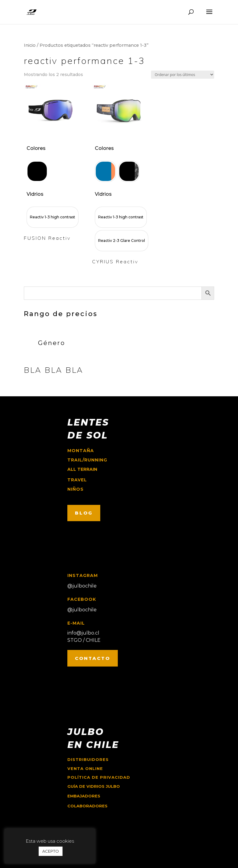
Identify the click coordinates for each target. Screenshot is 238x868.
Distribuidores (88, 759)
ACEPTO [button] (51, 851)
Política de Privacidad (99, 777)
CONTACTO (93, 658)
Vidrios (35, 194)
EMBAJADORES (84, 796)
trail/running (87, 460)
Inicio (30, 45)
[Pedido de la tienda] (183, 75)
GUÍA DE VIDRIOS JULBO (94, 786)
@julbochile (82, 586)
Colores (36, 148)
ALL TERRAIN (82, 469)
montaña (81, 451)
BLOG (84, 513)
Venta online (85, 768)
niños (76, 489)
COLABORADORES (87, 806)
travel (77, 480)
